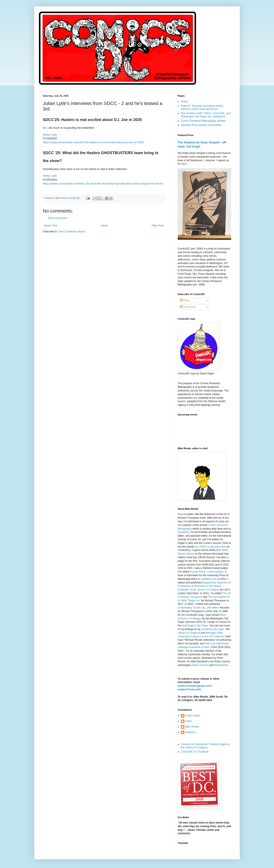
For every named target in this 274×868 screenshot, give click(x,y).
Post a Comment (58, 218)
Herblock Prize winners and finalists (201, 125)
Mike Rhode (192, 727)
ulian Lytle (51, 135)
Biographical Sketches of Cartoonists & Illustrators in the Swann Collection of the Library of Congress (204, 586)
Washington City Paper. (195, 626)
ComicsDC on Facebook (195, 752)
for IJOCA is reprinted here (211, 547)
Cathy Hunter (193, 716)
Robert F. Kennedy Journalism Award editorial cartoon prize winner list (202, 107)
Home (104, 226)
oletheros (190, 732)
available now (208, 579)
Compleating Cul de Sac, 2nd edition (199, 608)
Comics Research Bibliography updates (203, 121)
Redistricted (221, 665)
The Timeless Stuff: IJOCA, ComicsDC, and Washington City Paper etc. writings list (206, 115)
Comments (188, 307)
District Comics (200, 665)
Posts (185, 300)
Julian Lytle (50, 176)
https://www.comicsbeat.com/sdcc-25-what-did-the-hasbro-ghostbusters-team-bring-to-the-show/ (103, 184)
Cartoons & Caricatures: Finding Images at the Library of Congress (205, 746)
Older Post (158, 226)
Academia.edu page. (213, 629)
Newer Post (51, 226)
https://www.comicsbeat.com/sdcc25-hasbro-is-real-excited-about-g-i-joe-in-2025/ (93, 142)
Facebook (183, 532)
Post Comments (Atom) (72, 232)
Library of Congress (189, 633)
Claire (188, 721)
